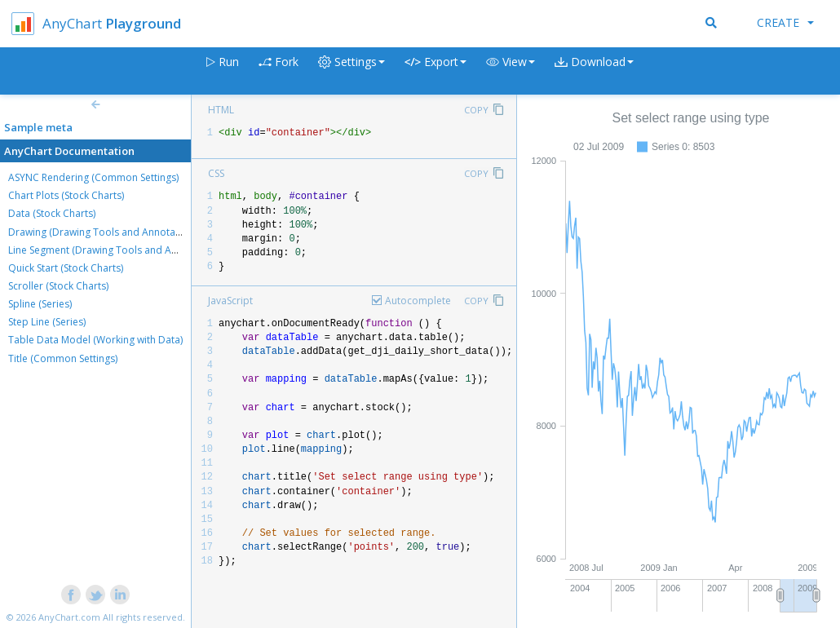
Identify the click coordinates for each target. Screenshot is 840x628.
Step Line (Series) (47, 322)
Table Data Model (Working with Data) (95, 340)
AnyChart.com (69, 617)
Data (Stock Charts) (52, 213)
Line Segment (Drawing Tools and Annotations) (116, 250)
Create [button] (785, 22)
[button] (511, 71)
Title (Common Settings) (63, 358)
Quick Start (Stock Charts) (66, 268)
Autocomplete (418, 301)
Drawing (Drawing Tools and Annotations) (104, 232)
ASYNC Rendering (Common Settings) (93, 177)
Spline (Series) (40, 304)
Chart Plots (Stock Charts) (66, 195)
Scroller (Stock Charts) (58, 286)
